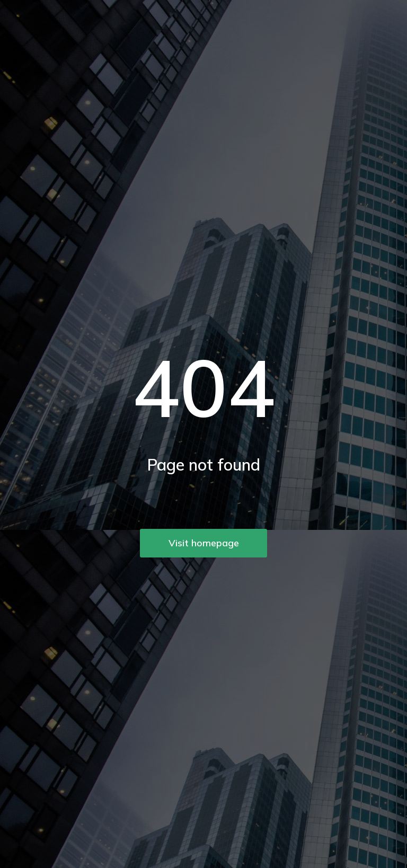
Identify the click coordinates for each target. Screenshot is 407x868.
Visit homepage (204, 543)
